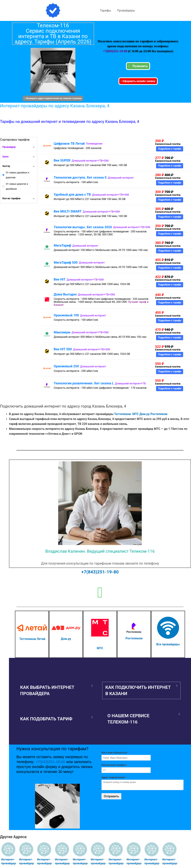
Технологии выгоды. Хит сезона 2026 (83, 227)
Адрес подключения (114, 777)
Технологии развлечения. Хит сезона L (84, 383)
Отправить (111, 796)
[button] (56, 690)
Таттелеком (123, 414)
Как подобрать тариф (46, 719)
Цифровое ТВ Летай (69, 144)
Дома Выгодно (65, 294)
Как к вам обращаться (115, 753)
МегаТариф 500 (66, 263)
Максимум (62, 332)
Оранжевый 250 (66, 366)
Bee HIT (60, 279)
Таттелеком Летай (32, 639)
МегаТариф (62, 245)
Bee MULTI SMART (68, 211)
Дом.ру (144, 414)
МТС (135, 414)
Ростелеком (159, 414)
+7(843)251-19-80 (115, 51)
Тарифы (106, 10)
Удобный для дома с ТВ (72, 195)
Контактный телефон (114, 765)
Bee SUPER (62, 160)
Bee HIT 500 (63, 349)
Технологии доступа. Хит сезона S (80, 177)
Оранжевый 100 (66, 315)
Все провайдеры (168, 644)
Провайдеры (126, 10)
